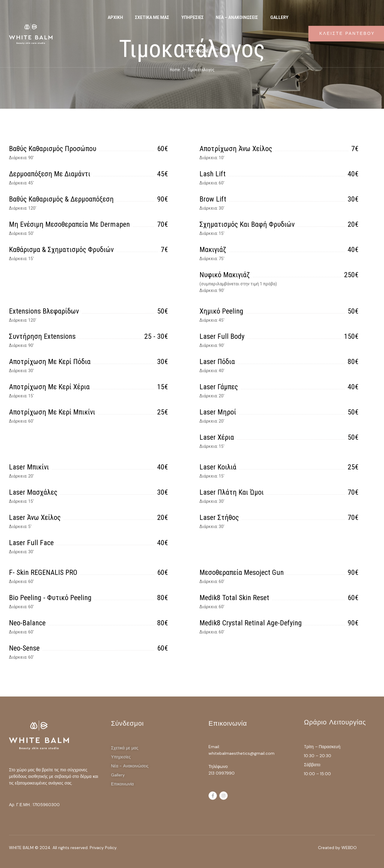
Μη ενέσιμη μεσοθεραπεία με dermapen (69, 224)
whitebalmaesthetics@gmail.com (241, 753)
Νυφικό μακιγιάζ (225, 275)
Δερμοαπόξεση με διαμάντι (50, 174)
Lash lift (213, 174)
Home (175, 70)
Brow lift (213, 199)
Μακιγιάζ (213, 250)
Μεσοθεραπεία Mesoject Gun (242, 572)
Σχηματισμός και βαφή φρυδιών (247, 224)
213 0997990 (222, 773)
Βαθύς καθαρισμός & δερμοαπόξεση (61, 199)
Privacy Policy (103, 848)
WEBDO (349, 848)
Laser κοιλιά (218, 467)
